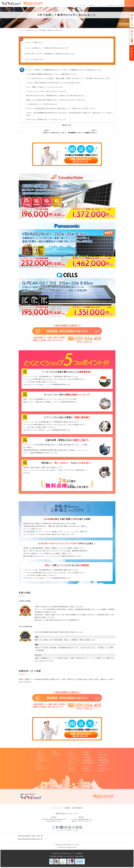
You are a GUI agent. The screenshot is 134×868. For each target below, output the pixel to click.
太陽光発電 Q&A (104, 760)
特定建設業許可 (88, 760)
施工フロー (40, 763)
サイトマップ (88, 765)
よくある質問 (120, 5)
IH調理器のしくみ (73, 763)
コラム (101, 5)
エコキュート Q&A (105, 768)
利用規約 (86, 768)
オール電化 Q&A (104, 763)
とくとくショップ (56, 808)
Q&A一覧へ (67, 125)
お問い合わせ (129, 5)
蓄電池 (54, 752)
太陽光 (39, 752)
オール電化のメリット (74, 757)
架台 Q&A (102, 771)
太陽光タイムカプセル (43, 768)
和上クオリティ (88, 771)
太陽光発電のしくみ (42, 760)
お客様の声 (110, 5)
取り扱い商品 (82, 5)
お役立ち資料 (103, 755)
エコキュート (72, 752)
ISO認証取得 (87, 757)
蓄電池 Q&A (103, 765)
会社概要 (86, 752)
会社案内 (92, 5)
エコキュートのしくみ (74, 760)
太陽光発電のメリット (43, 757)
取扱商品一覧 (40, 755)
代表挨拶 (86, 755)
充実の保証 (40, 765)
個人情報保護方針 (89, 763)
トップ (73, 5)
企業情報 (67, 808)
